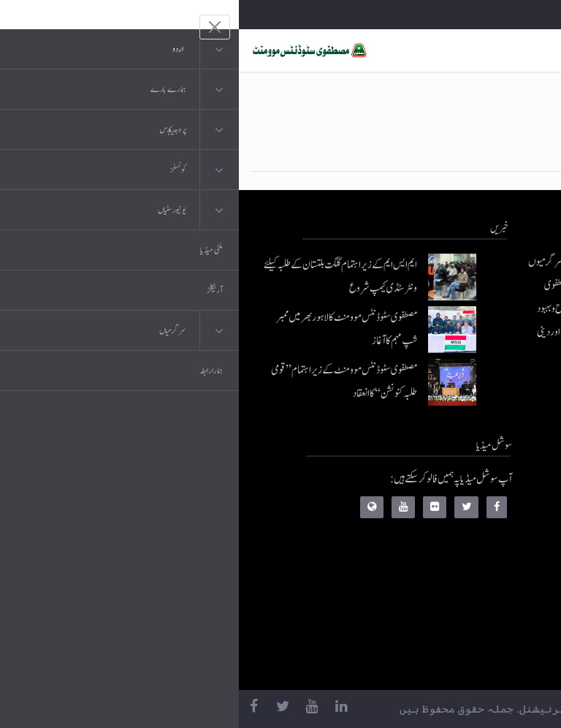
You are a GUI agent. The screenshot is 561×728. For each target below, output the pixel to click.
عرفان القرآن (450, 543)
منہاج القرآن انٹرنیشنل (436, 485)
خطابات (460, 602)
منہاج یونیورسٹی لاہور (440, 660)
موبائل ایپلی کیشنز (446, 514)
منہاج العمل (454, 631)
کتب (465, 573)
